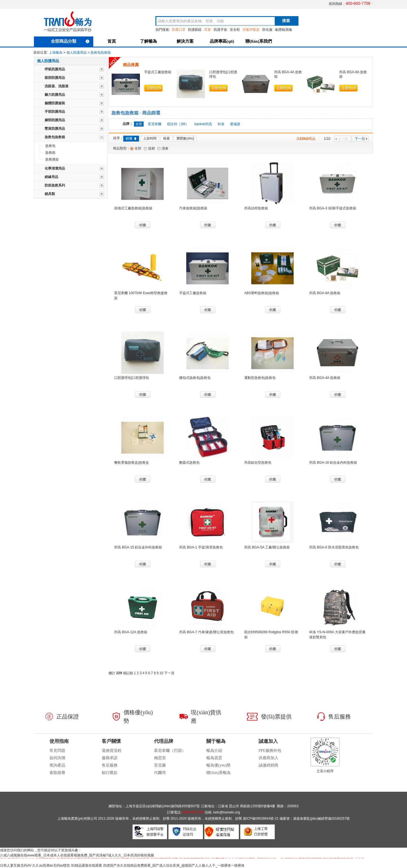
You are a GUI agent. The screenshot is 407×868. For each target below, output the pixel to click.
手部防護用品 (55, 112)
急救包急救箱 (101, 53)
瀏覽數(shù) (185, 138)
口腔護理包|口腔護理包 (132, 378)
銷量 (131, 138)
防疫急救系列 (55, 185)
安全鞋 (235, 30)
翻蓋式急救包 (189, 463)
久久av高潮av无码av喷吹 (51, 865)
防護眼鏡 (195, 30)
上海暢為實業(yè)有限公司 (77, 819)
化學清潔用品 (55, 168)
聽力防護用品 (55, 95)
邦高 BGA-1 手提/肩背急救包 (201, 547)
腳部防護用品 (55, 120)
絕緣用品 (51, 177)
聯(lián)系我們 (259, 41)
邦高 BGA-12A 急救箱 (131, 632)
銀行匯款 (110, 773)
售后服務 (110, 765)
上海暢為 (56, 53)
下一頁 (361, 139)
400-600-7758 (358, 3)
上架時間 (150, 138)
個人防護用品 (77, 53)
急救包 (50, 146)
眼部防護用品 (55, 78)
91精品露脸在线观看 (87, 865)
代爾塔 (160, 773)
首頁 (112, 41)
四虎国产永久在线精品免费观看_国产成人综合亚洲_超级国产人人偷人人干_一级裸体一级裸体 (174, 865)
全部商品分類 (70, 41)
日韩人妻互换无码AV (16, 865)
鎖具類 (50, 194)
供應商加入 (269, 758)
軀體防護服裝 (55, 103)
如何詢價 (57, 758)
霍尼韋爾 (155, 124)
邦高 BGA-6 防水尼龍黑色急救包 (334, 547)
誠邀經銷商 (269, 765)
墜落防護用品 (55, 129)
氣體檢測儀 (283, 30)
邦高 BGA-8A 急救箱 (325, 293)
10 (161, 673)
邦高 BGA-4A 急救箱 (325, 378)
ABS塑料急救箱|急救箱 (262, 293)
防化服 (267, 30)
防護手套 (220, 30)
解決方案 (185, 41)
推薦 (166, 138)
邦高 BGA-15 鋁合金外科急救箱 (138, 547)
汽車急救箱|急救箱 (193, 208)
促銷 (151, 148)
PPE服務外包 (270, 751)
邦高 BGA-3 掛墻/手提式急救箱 (333, 208)
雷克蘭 (160, 765)
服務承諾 (110, 758)
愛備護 (235, 124)
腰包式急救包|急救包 (195, 378)
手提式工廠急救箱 (158, 72)
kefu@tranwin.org (227, 812)
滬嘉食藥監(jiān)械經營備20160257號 (321, 819)
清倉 (165, 148)
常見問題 (57, 751)
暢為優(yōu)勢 (218, 765)
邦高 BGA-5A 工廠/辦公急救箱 (267, 547)
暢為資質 (214, 758)
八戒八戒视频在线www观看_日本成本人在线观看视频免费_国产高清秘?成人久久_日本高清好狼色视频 (77, 855)
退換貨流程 (112, 751)
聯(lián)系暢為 (218, 773)
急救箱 (50, 153)
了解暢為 (148, 41)
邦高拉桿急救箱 (256, 208)
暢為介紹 (214, 751)
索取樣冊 (57, 773)
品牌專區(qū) (222, 41)
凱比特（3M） (178, 124)
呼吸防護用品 (55, 69)
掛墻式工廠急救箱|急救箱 (133, 208)
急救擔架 (52, 159)
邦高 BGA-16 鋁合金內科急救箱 (333, 463)
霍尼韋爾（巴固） (170, 751)
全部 (138, 148)
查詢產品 (57, 765)
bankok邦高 (203, 124)
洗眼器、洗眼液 (57, 86)
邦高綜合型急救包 (258, 463)
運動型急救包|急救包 (260, 378)
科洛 (221, 124)
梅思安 (160, 758)
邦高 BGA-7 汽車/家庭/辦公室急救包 (206, 632)
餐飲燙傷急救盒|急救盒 (132, 463)
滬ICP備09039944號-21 (261, 819)
